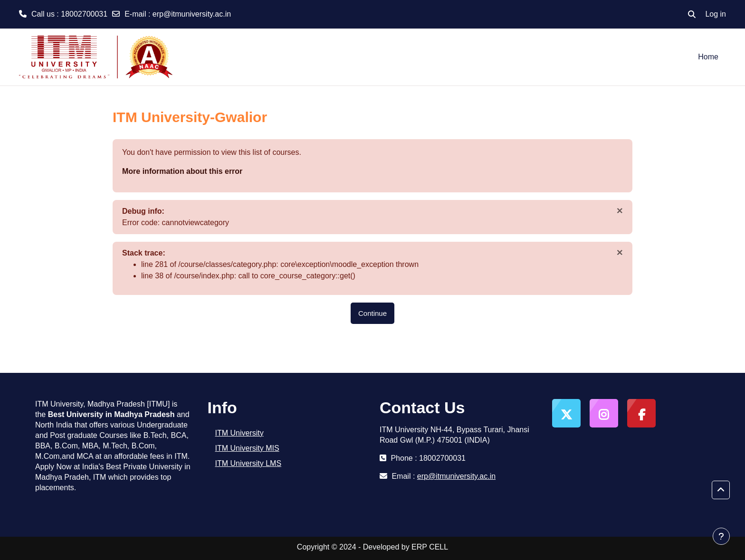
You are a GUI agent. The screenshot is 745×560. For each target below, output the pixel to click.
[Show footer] (721, 536)
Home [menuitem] (708, 57)
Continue (372, 313)
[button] (692, 14)
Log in (716, 14)
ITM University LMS (248, 463)
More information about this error (182, 171)
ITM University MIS (247, 448)
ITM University (239, 433)
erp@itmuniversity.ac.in (192, 14)
